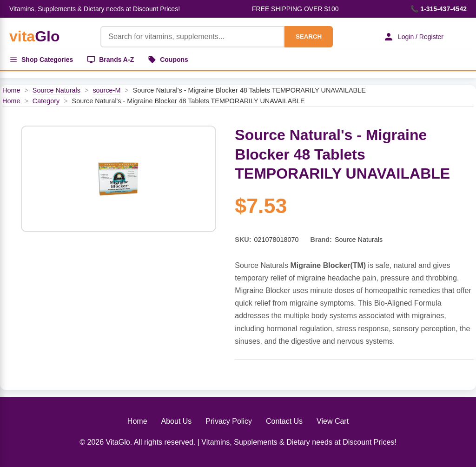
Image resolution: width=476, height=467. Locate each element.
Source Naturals (56, 90)
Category (46, 101)
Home (11, 90)
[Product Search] (192, 37)
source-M (106, 90)
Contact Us (284, 421)
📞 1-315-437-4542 (439, 9)
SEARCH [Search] (309, 37)
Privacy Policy (229, 421)
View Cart (333, 421)
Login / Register (413, 37)
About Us (177, 421)
